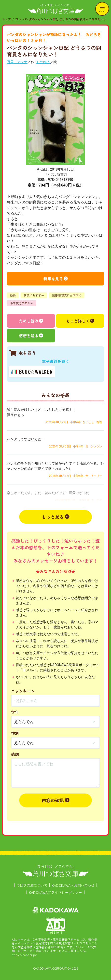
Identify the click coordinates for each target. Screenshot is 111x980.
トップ (6, 19)
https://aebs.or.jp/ (25, 955)
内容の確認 (53, 800)
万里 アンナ (17, 62)
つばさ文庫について (32, 885)
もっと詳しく (78, 321)
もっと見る (53, 517)
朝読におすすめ (34, 295)
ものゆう (43, 62)
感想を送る (29, 336)
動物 (13, 295)
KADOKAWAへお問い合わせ (73, 885)
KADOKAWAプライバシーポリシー (55, 892)
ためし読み (29, 321)
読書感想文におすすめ (67, 295)
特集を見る (53, 279)
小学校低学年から (22, 303)
